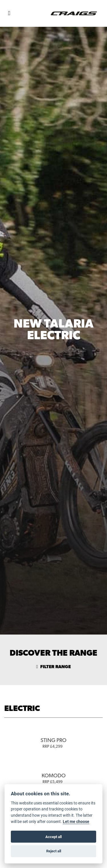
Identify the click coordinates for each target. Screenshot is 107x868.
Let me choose (76, 822)
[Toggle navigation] (9, 14)
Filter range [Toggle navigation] (53, 667)
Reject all (54, 851)
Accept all (53, 837)
